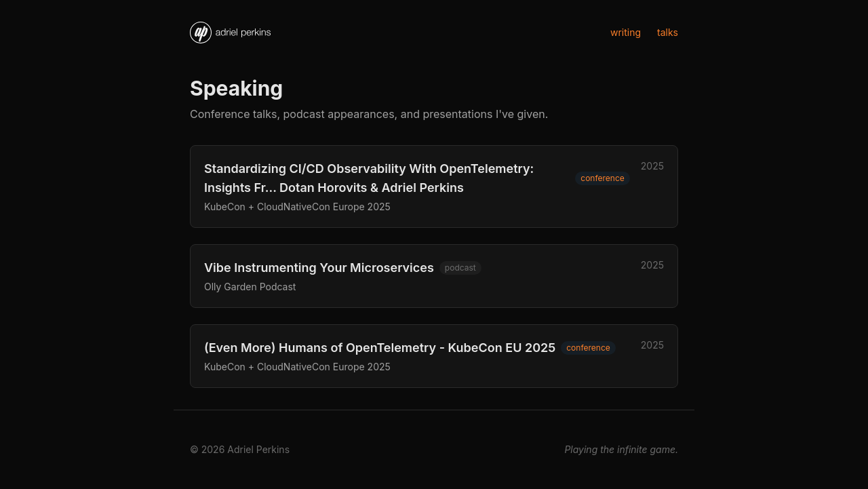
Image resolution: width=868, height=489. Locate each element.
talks (668, 32)
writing (626, 32)
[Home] (230, 33)
